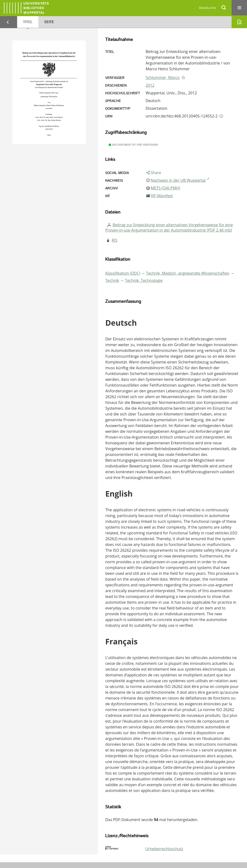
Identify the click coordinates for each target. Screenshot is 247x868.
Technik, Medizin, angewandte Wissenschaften (188, 273)
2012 (150, 85)
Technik (112, 280)
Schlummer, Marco (163, 78)
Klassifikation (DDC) (123, 273)
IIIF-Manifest (162, 196)
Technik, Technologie (144, 280)
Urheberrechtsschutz (164, 849)
